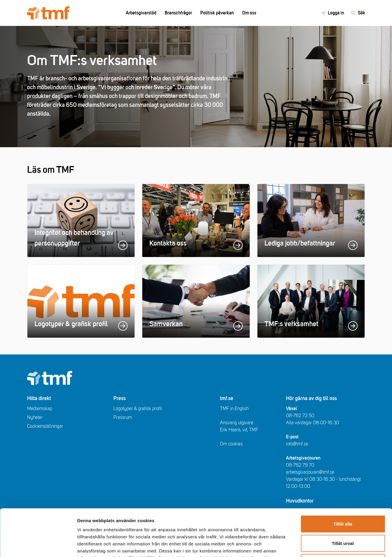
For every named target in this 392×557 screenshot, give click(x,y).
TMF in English (234, 409)
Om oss (249, 13)
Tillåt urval (343, 499)
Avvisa (343, 518)
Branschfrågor (178, 13)
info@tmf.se (297, 444)
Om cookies (231, 444)
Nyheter (35, 417)
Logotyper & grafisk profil (138, 409)
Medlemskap (40, 409)
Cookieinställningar (45, 426)
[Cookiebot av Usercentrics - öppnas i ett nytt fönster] (38, 546)
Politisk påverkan (217, 13)
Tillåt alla (343, 480)
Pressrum (123, 417)
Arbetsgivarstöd (141, 13)
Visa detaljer (320, 545)
